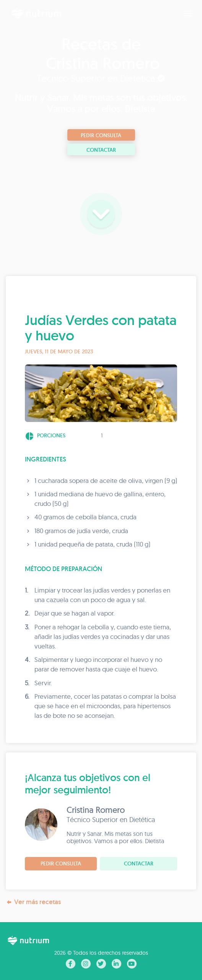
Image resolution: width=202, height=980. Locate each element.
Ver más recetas (33, 902)
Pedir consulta (101, 135)
